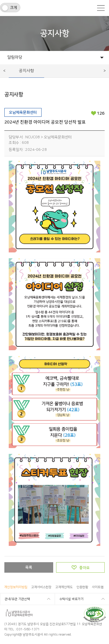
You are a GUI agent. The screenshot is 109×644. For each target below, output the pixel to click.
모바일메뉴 (101, 8)
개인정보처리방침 (16, 587)
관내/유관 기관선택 (17, 599)
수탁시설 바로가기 (71, 599)
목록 (29, 567)
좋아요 (85, 568)
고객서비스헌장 (41, 587)
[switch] (10, 8)
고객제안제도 (64, 587)
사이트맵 (98, 587)
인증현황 (82, 587)
